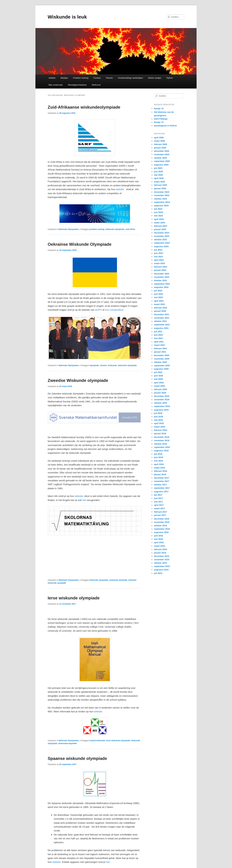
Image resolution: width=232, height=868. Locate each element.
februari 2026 (161, 144)
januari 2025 (160, 188)
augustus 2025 (161, 165)
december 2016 (162, 519)
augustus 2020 (161, 369)
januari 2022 (160, 311)
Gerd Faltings (161, 119)
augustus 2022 (161, 287)
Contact (97, 78)
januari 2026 (160, 148)
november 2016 (162, 522)
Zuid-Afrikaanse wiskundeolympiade (84, 107)
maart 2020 (159, 386)
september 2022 (162, 284)
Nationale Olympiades (69, 229)
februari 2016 (161, 549)
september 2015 (162, 566)
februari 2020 (161, 389)
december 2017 (162, 478)
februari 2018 (161, 471)
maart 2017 (159, 508)
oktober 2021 (160, 321)
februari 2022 (161, 308)
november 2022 (162, 277)
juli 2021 (158, 332)
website (120, 189)
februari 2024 (161, 226)
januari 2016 (160, 553)
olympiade (94, 365)
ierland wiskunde (97, 741)
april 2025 (159, 178)
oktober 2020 (160, 362)
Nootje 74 (159, 109)
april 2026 (159, 138)
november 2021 (162, 318)
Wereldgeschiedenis (77, 85)
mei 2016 (158, 539)
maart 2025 (159, 182)
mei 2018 (158, 461)
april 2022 (159, 301)
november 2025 (162, 154)
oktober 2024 (160, 199)
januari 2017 (160, 515)
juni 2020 (159, 376)
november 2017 (162, 481)
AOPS (98, 310)
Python (169, 78)
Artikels (52, 78)
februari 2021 (161, 348)
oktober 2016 (160, 526)
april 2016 (159, 542)
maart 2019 (159, 427)
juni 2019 (159, 417)
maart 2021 (159, 345)
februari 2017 (161, 512)
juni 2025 (159, 172)
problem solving (97, 229)
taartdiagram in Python (165, 126)
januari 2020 (160, 393)
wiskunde (112, 365)
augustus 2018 (161, 451)
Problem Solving (81, 78)
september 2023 (162, 243)
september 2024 (162, 202)
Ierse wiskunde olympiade (74, 598)
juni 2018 (159, 457)
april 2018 (159, 464)
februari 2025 (161, 185)
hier (84, 500)
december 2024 (162, 192)
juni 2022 (159, 294)
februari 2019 (161, 430)
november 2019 (162, 400)
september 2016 (162, 529)
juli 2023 (158, 250)
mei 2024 (158, 216)
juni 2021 (159, 335)
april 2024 (159, 219)
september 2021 (162, 325)
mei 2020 (158, 379)
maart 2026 (159, 141)
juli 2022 (158, 291)
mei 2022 (158, 297)
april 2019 (159, 423)
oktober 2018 (160, 444)
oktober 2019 (160, 403)
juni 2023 (159, 253)
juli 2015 (158, 573)
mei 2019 (158, 420)
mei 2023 (158, 257)
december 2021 (162, 314)
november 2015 (162, 560)
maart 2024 (159, 223)
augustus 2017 (161, 492)
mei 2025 (158, 175)
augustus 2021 (161, 328)
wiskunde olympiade (115, 229)
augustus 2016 (161, 532)
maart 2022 (159, 304)
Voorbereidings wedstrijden (130, 78)
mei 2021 (158, 338)
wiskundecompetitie (68, 743)
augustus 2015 (161, 570)
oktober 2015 (160, 563)
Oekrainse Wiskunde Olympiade (80, 244)
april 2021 (159, 342)
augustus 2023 (161, 246)
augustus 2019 (161, 410)
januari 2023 (160, 270)
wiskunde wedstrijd (118, 580)
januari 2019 (160, 434)
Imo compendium (114, 310)
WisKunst (96, 85)
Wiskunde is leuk (67, 17)
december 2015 (162, 556)
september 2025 (162, 161)
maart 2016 (159, 546)
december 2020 (162, 355)
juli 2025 (158, 168)
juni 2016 (159, 536)
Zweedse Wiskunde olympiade (78, 380)
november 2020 (162, 359)
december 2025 (162, 151)
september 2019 (162, 406)
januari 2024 (160, 229)
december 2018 (162, 437)
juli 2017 (158, 495)
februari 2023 (161, 267)
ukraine (104, 365)
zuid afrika (130, 229)
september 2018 (162, 447)
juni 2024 (159, 212)
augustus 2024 (161, 206)
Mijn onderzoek (56, 85)
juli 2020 (158, 372)
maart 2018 (159, 468)
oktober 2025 (160, 158)
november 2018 (162, 440)
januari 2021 (160, 352)
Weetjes (64, 78)
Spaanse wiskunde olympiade (77, 758)
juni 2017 (159, 498)
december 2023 (162, 233)
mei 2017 (158, 502)
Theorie (109, 78)
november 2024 (162, 195)
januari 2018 (160, 474)
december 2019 (162, 396)
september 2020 (162, 366)
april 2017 (159, 505)
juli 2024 (158, 209)
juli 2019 (158, 413)
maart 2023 (159, 263)
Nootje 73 (159, 122)
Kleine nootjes (155, 78)
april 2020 (159, 383)
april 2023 (159, 260)
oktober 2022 (160, 280)
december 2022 (162, 274)
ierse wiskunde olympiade (118, 741)
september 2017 (162, 488)
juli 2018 (158, 454)
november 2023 (162, 236)
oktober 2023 (160, 240)
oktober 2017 (160, 485)
